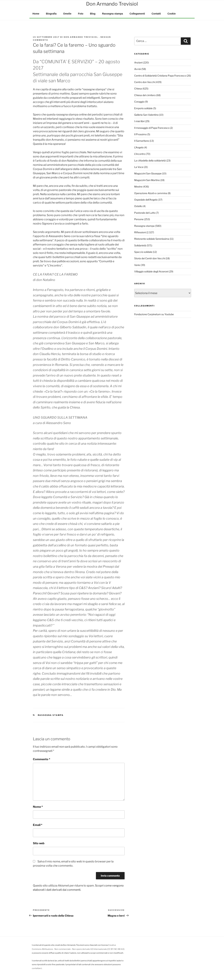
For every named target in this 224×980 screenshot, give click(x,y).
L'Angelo (139, 147)
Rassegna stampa (112, 14)
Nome (38, 807)
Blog (93, 14)
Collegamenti (137, 14)
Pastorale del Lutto (145, 213)
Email (38, 825)
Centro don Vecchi (145, 82)
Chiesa (138, 88)
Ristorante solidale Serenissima (152, 239)
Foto (81, 14)
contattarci (37, 968)
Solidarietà (140, 245)
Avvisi (138, 69)
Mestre (138, 187)
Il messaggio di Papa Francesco (152, 128)
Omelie (67, 14)
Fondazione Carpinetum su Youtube (154, 314)
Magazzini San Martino (147, 180)
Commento (42, 759)
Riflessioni (140, 232)
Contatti (156, 14)
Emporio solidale (143, 108)
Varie (137, 265)
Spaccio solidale (143, 252)
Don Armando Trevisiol (81, 37)
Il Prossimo (140, 134)
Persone (139, 219)
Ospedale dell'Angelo (146, 200)
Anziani (138, 62)
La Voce (139, 167)
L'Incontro (140, 154)
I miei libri (139, 121)
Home (36, 14)
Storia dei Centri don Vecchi (150, 258)
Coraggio (139, 102)
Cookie (172, 14)
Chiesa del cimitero (145, 95)
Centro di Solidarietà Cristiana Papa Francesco (160, 76)
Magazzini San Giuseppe (148, 173)
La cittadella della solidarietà (150, 160)
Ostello (138, 206)
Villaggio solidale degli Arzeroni (151, 271)
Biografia (51, 14)
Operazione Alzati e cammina (151, 193)
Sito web (39, 843)
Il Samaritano (142, 141)
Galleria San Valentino (146, 115)
